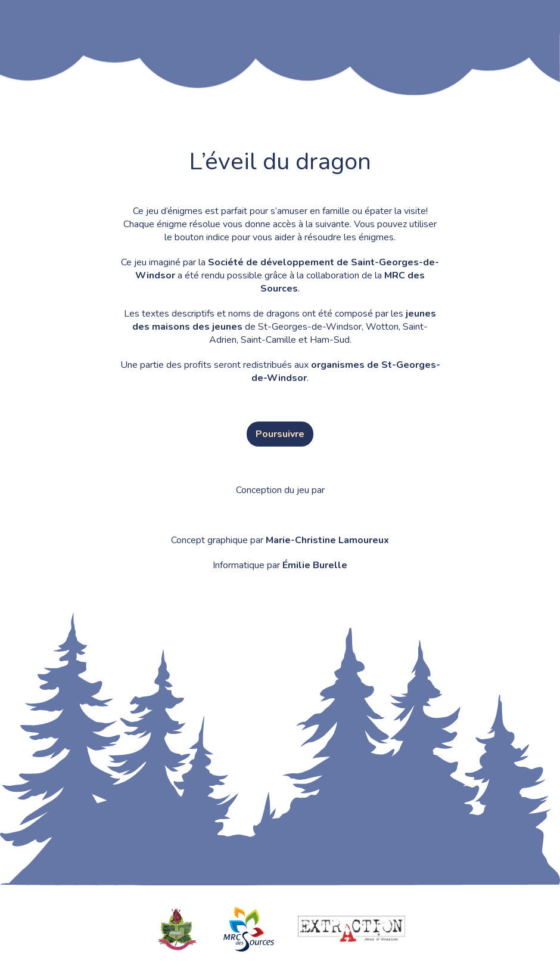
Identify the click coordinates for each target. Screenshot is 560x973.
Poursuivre (280, 434)
